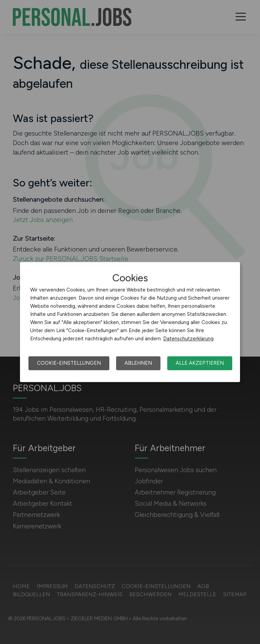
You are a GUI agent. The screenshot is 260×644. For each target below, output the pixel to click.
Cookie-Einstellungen (69, 363)
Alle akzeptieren (200, 363)
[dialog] (130, 322)
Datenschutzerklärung (188, 339)
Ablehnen (138, 363)
